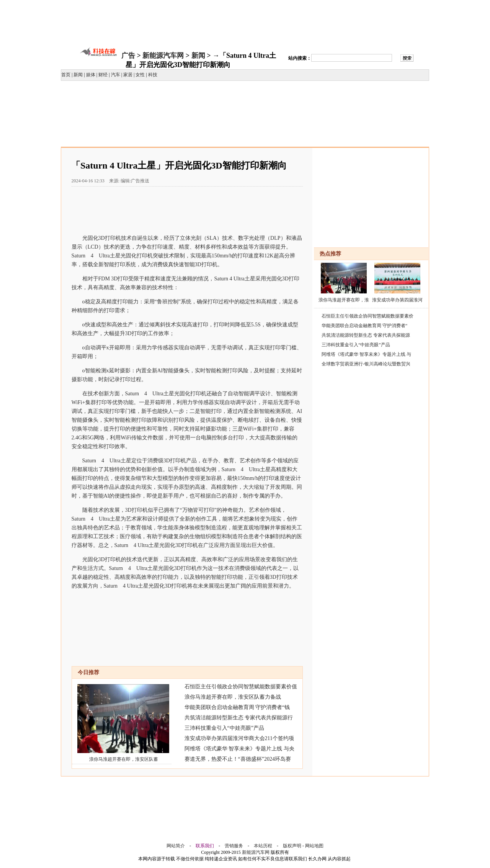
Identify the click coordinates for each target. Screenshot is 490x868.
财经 (103, 75)
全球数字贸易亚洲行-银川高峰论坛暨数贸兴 (366, 364)
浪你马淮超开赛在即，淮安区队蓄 (124, 759)
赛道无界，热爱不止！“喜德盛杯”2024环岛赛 (238, 759)
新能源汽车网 (163, 56)
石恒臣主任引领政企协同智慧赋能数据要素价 (367, 316)
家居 (128, 75)
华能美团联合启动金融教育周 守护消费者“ (364, 326)
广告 (128, 56)
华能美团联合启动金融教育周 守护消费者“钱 (237, 707)
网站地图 (314, 846)
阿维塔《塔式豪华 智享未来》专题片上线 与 (366, 354)
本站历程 (263, 846)
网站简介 (176, 846)
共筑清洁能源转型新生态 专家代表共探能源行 (239, 718)
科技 (153, 75)
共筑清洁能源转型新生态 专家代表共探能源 (366, 335)
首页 (66, 75)
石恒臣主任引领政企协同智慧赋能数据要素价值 (241, 687)
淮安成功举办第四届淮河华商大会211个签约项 (239, 738)
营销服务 (234, 846)
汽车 (116, 75)
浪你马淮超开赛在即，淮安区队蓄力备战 (233, 697)
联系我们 (205, 846)
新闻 (198, 56)
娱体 (91, 75)
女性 (140, 75)
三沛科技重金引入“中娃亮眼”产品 (224, 728)
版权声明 (292, 846)
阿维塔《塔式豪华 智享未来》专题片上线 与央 (239, 749)
